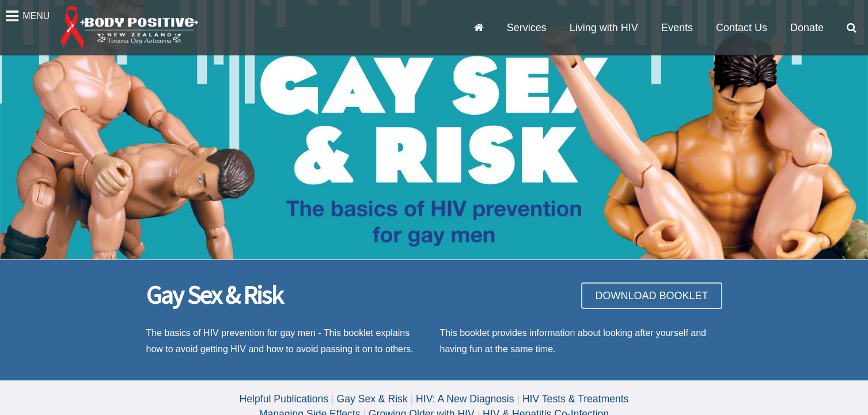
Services (527, 28)
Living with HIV (604, 28)
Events (677, 28)
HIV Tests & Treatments (575, 399)
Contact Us (742, 28)
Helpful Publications (284, 399)
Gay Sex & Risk (372, 399)
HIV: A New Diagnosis (465, 399)
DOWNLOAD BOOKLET (651, 296)
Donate (807, 28)
